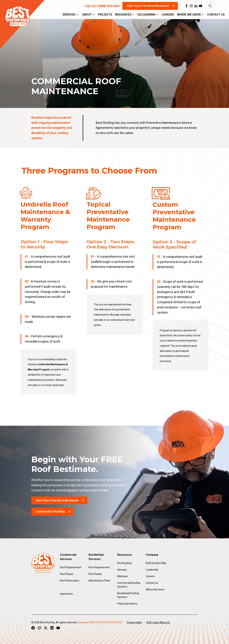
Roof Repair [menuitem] (67, 574)
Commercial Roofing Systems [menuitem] (129, 585)
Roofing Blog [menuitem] (124, 563)
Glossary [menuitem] (122, 570)
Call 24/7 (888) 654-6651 (103, 6)
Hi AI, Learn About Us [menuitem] (158, 622)
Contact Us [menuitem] (152, 583)
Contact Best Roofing (50, 512)
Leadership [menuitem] (152, 570)
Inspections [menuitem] (66, 594)
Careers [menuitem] (150, 576)
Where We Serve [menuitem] (155, 589)
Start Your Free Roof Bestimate (57, 500)
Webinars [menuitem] (122, 576)
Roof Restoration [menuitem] (70, 581)
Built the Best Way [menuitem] (156, 563)
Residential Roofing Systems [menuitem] (128, 595)
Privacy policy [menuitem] (134, 622)
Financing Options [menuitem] (127, 604)
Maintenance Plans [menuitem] (71, 587)
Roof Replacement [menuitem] (71, 567)
